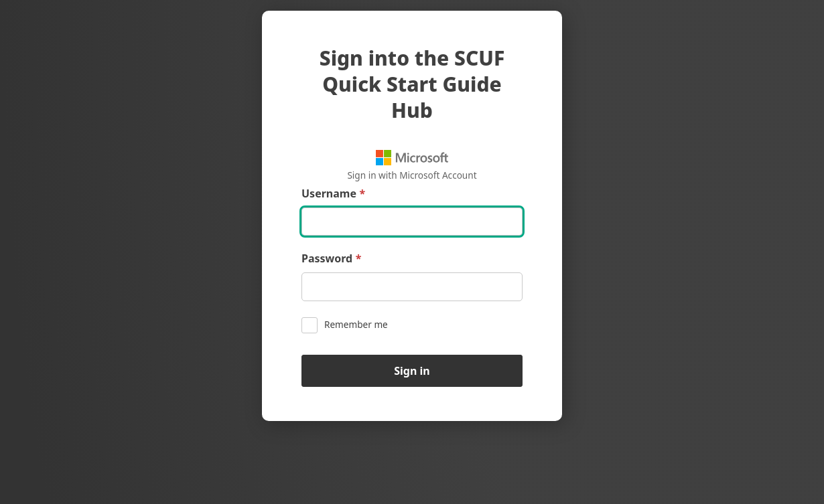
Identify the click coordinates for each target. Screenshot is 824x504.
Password (331, 259)
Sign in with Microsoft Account (412, 166)
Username (333, 194)
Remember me (345, 325)
